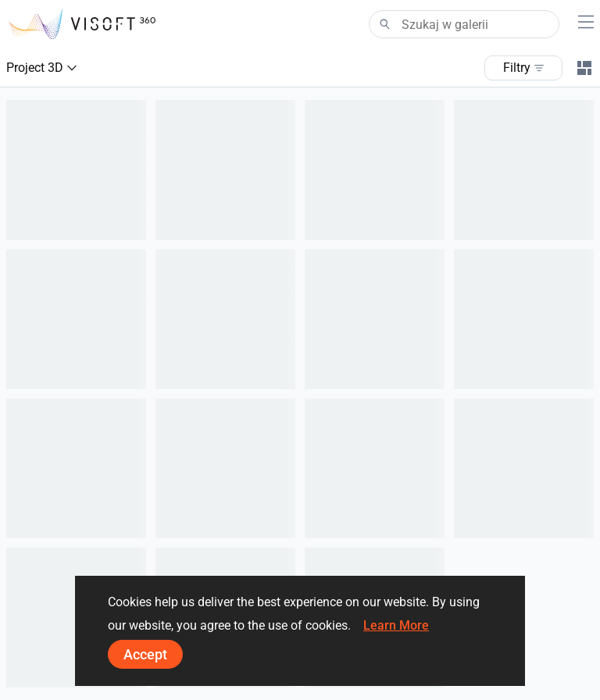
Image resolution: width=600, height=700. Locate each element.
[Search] (464, 24)
